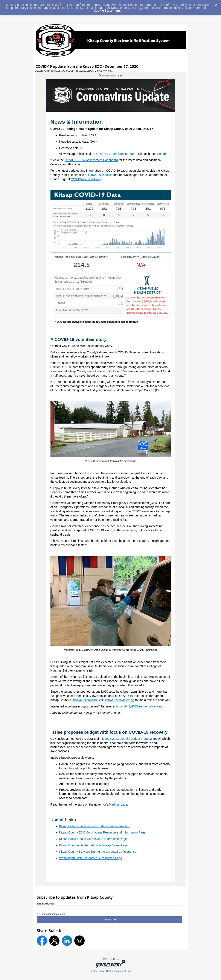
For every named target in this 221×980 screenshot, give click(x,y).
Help (129, 971)
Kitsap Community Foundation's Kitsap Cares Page (93, 845)
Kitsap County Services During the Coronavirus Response (98, 852)
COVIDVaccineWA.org (86, 179)
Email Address (46, 904)
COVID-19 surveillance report (116, 154)
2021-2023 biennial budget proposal (128, 739)
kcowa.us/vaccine (100, 175)
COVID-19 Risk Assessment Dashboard (91, 160)
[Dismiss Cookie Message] (216, 4)
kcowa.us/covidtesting (120, 700)
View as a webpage (111, 76)
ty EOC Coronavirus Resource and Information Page (111, 832)
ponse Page (114, 858)
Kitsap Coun (67, 832)
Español (163, 154)
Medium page (118, 804)
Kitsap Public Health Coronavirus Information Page (93, 839)
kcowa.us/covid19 (85, 700)
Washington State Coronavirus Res (82, 858)
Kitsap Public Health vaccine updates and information (95, 826)
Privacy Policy (97, 971)
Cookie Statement (107, 10)
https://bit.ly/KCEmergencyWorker (138, 706)
